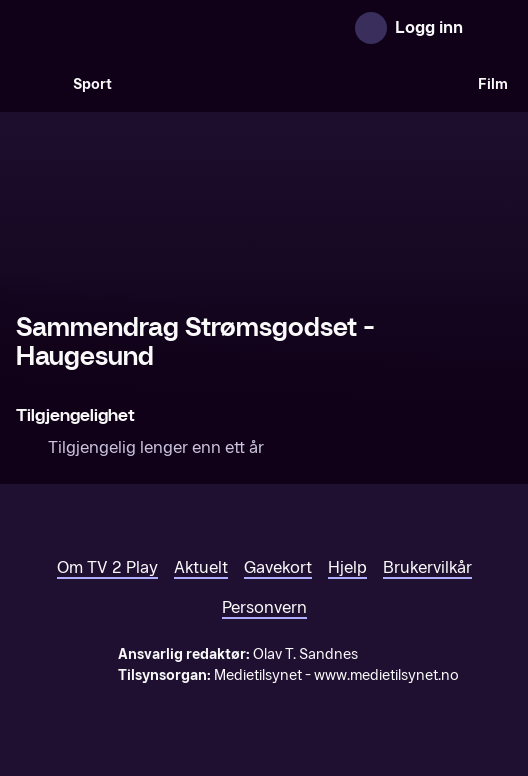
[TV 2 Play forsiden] (166, 28)
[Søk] (36, 84)
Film (493, 84)
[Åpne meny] (492, 28)
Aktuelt (201, 567)
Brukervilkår (427, 567)
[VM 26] (295, 84)
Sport (92, 84)
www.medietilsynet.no (386, 675)
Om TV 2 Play (107, 567)
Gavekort (278, 567)
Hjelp (347, 567)
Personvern (264, 607)
